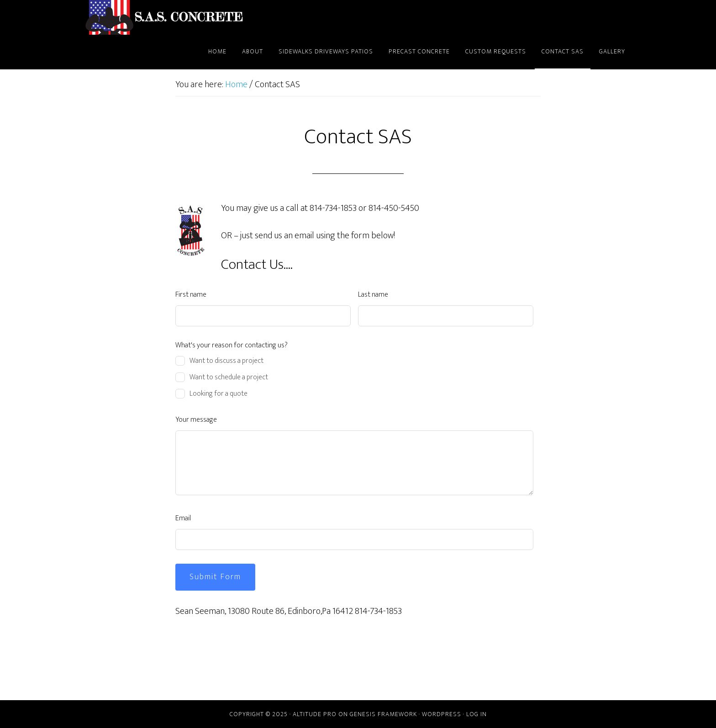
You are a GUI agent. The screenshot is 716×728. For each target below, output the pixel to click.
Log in (476, 714)
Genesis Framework (383, 714)
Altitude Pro (315, 714)
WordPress (442, 714)
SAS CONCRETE (166, 17)
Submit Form (215, 577)
